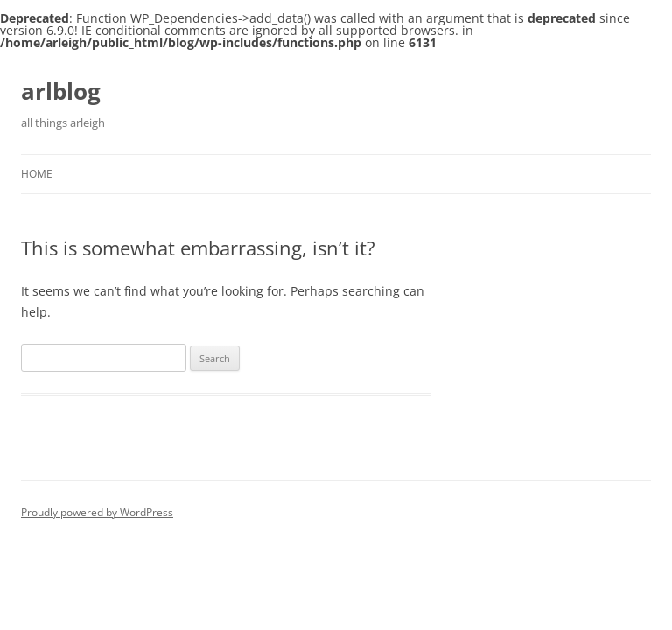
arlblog (61, 91)
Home (37, 174)
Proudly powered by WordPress (97, 512)
